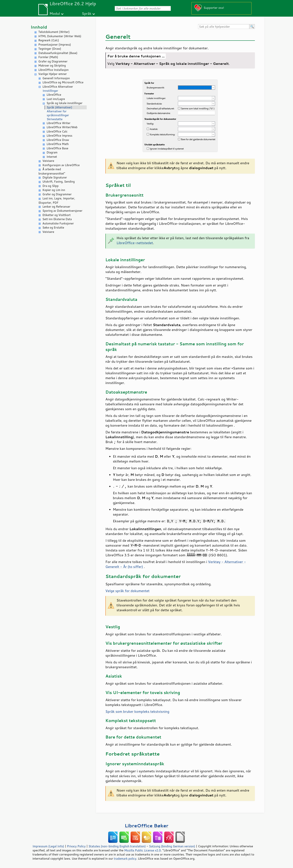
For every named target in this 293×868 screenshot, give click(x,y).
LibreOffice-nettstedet (135, 243)
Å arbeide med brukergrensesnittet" (52, 171)
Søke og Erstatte (53, 228)
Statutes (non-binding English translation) (117, 846)
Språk (87, 13)
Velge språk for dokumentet (127, 591)
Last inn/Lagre (56, 99)
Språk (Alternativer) (59, 107)
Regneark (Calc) (49, 40)
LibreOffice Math (58, 144)
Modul (55, 13)
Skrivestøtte (55, 119)
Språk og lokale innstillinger (64, 103)
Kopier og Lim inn (54, 190)
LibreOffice (54, 95)
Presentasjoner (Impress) (55, 45)
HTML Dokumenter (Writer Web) (60, 36)
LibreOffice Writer (58, 123)
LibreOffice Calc (57, 131)
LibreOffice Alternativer (58, 87)
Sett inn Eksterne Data (57, 219)
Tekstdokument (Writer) (54, 32)
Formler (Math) (48, 57)
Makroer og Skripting (52, 65)
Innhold (39, 27)
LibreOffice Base (57, 148)
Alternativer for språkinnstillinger (58, 113)
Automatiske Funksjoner (58, 223)
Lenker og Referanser (56, 207)
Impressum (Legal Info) (48, 846)
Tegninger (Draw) (50, 49)
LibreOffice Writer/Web (62, 127)
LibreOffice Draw (58, 140)
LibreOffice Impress (59, 136)
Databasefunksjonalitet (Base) (58, 53)
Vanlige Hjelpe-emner (53, 74)
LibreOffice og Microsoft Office (63, 82)
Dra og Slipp (50, 186)
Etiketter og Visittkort (57, 215)
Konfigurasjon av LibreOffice (61, 165)
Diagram (52, 152)
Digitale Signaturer (55, 177)
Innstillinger (50, 91)
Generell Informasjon (56, 78)
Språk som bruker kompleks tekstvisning (137, 711)
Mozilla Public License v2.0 (143, 850)
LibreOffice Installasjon (53, 70)
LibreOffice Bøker (146, 825)
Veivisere (48, 161)
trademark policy (125, 858)
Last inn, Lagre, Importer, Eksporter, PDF (57, 201)
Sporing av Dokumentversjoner (62, 211)
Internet (52, 157)
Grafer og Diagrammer (53, 61)
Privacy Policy (76, 846)
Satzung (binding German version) (172, 846)
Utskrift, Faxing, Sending (59, 182)
